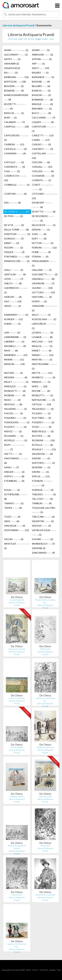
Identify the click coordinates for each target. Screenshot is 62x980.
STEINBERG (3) (14, 481)
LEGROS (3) (42, 333)
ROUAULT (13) (44, 449)
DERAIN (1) (41, 230)
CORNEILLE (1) (17, 185)
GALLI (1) (14, 270)
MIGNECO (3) (44, 377)
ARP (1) (38, 64)
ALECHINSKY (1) (16, 55)
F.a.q (59, 970)
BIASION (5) (41, 95)
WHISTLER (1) (17, 546)
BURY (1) (10, 118)
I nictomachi (45, 846)
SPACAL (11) (41, 476)
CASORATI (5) (42, 149)
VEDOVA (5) (41, 526)
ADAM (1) (16, 50)
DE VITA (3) (14, 225)
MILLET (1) (16, 382)
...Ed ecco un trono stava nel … (45, 699)
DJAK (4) (39, 234)
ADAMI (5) (41, 50)
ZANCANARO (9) (43, 553)
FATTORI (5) (43, 243)
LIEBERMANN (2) (15, 337)
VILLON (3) (14, 539)
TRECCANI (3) (43, 517)
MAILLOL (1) (42, 346)
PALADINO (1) (15, 409)
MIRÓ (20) (40, 386)
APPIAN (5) (42, 59)
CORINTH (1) (41, 180)
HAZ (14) (13, 301)
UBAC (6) (12, 521)
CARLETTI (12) (43, 135)
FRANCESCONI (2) (17, 261)
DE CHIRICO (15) (17, 212)
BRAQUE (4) (42, 104)
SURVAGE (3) (43, 490)
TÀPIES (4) (13, 508)
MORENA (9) (15, 395)
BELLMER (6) (41, 86)
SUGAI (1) (12, 490)
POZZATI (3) (15, 427)
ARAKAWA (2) (12, 64)
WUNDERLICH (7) (43, 544)
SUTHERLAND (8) (16, 497)
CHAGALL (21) (42, 167)
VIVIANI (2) (42, 539)
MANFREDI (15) (16, 355)
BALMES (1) (40, 73)
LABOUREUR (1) (44, 326)
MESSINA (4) (16, 377)
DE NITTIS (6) (44, 212)
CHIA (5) (12, 171)
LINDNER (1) (14, 342)
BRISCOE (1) (14, 113)
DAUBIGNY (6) (42, 205)
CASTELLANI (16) (43, 156)
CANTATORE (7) (44, 129)
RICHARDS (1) (14, 436)
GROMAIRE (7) (43, 283)
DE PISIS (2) (13, 216)
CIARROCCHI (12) (15, 178)
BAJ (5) (11, 73)
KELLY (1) (41, 315)
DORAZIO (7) (14, 239)
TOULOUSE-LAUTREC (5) (44, 510)
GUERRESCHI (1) (16, 290)
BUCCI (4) (41, 113)
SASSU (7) (11, 467)
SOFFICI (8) (14, 476)
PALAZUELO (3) (43, 409)
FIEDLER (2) (14, 252)
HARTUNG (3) (42, 297)
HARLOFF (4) (13, 297)
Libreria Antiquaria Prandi (18, 25)
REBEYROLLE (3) (43, 431)
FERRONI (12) (44, 248)
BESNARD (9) (14, 91)
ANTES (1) (12, 59)
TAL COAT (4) (42, 499)
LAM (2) (12, 333)
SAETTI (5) (13, 454)
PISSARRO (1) (15, 418)
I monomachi (17, 895)
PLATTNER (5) (41, 418)
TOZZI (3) (12, 517)
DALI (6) (12, 203)
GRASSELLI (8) (43, 279)
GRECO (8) (13, 283)
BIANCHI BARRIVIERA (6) (16, 97)
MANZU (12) (43, 355)
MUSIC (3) (12, 400)
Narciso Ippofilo (17, 747)
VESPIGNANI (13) (17, 530)
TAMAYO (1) (14, 503)
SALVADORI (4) (42, 454)
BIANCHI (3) (41, 91)
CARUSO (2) (41, 144)
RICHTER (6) (41, 436)
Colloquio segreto (17, 796)
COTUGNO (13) (45, 196)
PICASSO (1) (41, 413)
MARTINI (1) (42, 360)
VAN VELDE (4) (15, 526)
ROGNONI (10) (43, 440)
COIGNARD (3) (43, 176)
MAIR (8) (11, 351)
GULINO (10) (42, 288)
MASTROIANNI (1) (45, 366)
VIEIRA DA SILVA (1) (44, 532)
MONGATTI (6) (15, 391)
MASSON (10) (14, 364)
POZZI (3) (42, 427)
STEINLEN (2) (42, 483)
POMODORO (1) (17, 422)
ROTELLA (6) (42, 445)
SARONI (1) (41, 458)
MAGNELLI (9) (15, 346)
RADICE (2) (13, 431)
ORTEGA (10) (41, 404)
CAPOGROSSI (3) (16, 138)
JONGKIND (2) (44, 308)
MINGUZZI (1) (15, 386)
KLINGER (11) (13, 319)
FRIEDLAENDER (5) (44, 263)
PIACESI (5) (13, 413)
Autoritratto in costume (45, 895)
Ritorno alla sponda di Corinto (17, 847)
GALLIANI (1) (42, 270)
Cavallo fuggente (17, 600)
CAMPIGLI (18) (16, 127)
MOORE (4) (41, 391)
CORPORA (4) (15, 194)
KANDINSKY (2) (16, 315)
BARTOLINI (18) (15, 82)
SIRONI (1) (40, 472)
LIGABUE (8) (42, 337)
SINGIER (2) (14, 472)
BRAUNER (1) (42, 109)
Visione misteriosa (17, 698)
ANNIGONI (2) (42, 55)
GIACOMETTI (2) (45, 274)
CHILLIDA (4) (43, 171)
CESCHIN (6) (41, 162)
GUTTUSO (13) (43, 292)
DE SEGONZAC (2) (43, 218)
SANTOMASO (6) (16, 461)
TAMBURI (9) (42, 503)
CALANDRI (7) (14, 122)
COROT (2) (43, 187)
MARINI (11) (14, 360)
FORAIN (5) (40, 257)
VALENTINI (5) (43, 521)
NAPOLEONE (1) (43, 400)
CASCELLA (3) (15, 149)
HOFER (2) (39, 301)
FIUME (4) (41, 252)
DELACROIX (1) (44, 225)
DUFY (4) (39, 239)
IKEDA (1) (13, 306)
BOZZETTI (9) (15, 106)
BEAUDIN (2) (14, 86)
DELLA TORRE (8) (16, 230)
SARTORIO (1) (43, 463)
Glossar (52, 970)
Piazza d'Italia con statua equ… (45, 601)
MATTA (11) (42, 373)
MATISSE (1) (13, 373)
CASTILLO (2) (14, 162)
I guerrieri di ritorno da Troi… (17, 945)
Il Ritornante (45, 649)
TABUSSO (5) (44, 494)
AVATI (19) (41, 68)
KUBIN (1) (12, 324)
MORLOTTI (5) (42, 395)
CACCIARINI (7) (44, 118)
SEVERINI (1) (41, 467)
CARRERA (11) (14, 144)
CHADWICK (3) (15, 167)
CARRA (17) (41, 140)
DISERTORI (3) (17, 234)
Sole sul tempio (45, 796)
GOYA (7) (14, 279)
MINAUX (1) (41, 382)
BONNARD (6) (42, 100)
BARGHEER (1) (43, 77)
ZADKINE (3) (39, 548)
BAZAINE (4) (41, 82)
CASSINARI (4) (15, 153)
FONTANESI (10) (17, 257)
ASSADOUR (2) (12, 68)
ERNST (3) (12, 243)
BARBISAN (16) (16, 77)
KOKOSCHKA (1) (44, 319)
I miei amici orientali (17, 649)
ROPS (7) (14, 447)
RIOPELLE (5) (16, 440)
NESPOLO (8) (13, 404)
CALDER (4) (43, 122)
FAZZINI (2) (14, 248)
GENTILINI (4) (15, 274)
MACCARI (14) (42, 342)
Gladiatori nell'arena (45, 747)
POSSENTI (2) (43, 422)
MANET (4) (42, 351)
